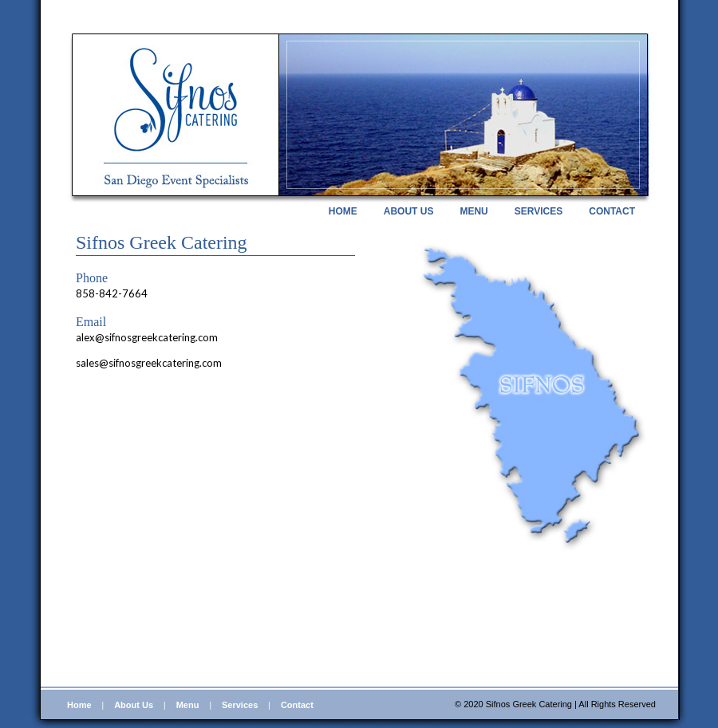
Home (79, 705)
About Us (134, 705)
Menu (188, 705)
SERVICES (538, 211)
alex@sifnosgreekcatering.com (147, 337)
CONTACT (612, 211)
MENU (473, 211)
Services (240, 705)
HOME (343, 211)
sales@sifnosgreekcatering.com (149, 363)
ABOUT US (409, 211)
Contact (297, 705)
